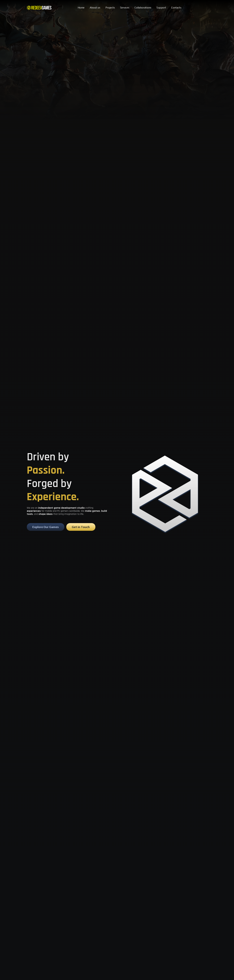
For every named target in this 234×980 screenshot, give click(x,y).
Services (125, 8)
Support (161, 8)
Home (81, 8)
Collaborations (143, 8)
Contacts (176, 8)
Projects (110, 8)
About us (95, 8)
